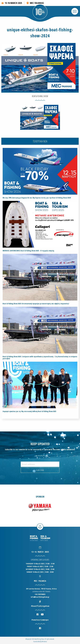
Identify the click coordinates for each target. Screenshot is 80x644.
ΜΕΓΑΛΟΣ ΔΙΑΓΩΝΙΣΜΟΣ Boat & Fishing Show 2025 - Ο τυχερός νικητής (28, 251)
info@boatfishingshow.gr (40, 597)
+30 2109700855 (40, 594)
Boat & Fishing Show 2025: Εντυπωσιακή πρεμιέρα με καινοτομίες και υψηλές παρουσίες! (36, 304)
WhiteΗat (44, 642)
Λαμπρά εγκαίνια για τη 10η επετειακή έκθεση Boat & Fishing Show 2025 (29, 411)
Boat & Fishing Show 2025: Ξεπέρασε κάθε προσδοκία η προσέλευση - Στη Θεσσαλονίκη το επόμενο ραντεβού (40, 358)
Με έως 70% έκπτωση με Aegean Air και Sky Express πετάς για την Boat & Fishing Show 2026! (37, 198)
